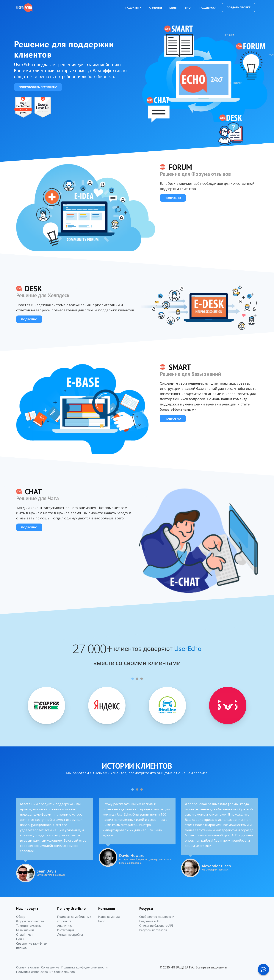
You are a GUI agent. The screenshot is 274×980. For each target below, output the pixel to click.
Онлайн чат (25, 935)
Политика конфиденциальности (84, 967)
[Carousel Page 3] (142, 679)
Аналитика (65, 926)
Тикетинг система (29, 926)
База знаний (25, 930)
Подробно (173, 198)
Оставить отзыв (28, 967)
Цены (173, 8)
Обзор (21, 917)
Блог (188, 8)
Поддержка (208, 8)
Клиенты (155, 8)
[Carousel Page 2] (137, 679)
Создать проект (238, 7)
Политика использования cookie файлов (46, 972)
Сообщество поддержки (157, 917)
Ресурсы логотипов (153, 930)
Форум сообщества (30, 921)
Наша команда (109, 917)
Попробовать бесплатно (38, 87)
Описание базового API (156, 926)
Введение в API (150, 921)
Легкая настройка (70, 935)
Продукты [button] (131, 8)
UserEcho (188, 649)
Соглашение (50, 967)
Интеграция (66, 930)
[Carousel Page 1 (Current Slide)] (133, 679)
